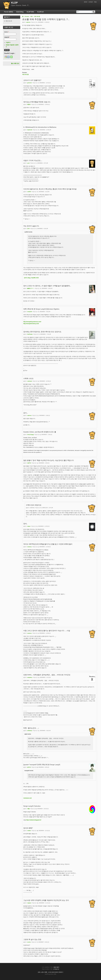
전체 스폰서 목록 (42, 972)
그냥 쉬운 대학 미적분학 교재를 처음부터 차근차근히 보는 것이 (46, 900)
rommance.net (27, 798)
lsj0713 (29, 463)
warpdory (30, 677)
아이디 (6, 32)
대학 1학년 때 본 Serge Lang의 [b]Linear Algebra (41, 309)
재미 (32, 16)
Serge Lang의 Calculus (32, 806)
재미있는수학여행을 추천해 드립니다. (37, 102)
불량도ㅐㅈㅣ (31, 288)
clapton (29, 903)
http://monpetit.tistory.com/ (31, 324)
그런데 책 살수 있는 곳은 (32, 939)
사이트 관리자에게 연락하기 (56, 972)
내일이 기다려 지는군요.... (33, 160)
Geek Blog (20, 12)
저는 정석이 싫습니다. (31, 226)
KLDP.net (40, 12)
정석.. (25, 524)
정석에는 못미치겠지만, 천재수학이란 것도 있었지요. (42, 332)
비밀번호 (7, 37)
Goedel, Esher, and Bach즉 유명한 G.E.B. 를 (40, 432)
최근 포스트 (9, 21)
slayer (29, 526)
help (95, 2)
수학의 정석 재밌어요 (34, 505)
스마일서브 (56, 969)
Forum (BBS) (9, 12)
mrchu (29, 942)
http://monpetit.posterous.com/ (32, 322)
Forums (27, 16)
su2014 (29, 192)
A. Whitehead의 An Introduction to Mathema (40, 127)
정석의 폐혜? (28, 828)
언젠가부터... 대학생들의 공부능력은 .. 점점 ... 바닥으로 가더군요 (47, 675)
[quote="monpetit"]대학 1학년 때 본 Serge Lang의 (42, 765)
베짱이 (29, 104)
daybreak (30, 130)
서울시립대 (56, 967)
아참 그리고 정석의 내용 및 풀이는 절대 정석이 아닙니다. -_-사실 (47, 631)
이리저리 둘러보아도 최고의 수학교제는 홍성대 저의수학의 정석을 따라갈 (50, 189)
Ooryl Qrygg (30, 435)
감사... (26, 413)
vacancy (29, 547)
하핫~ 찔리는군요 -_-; (31, 728)
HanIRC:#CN (35, 278)
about (86, 2)
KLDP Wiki (30, 12)
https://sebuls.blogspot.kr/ (34, 820)
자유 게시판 (37, 16)
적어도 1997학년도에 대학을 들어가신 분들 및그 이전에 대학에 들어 (48, 544)
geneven (29, 83)
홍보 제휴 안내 (15, 63)
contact (91, 2)
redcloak (29, 381)
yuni (28, 163)
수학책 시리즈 (28, 379)
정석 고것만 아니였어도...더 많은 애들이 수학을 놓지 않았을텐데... (47, 286)
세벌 (28, 809)
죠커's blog (27, 278)
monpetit (30, 312)
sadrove (28, 22)
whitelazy (30, 731)
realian (29, 831)
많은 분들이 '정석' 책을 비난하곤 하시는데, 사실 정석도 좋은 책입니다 (49, 460)
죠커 (28, 229)
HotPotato (30, 334)
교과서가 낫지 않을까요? (32, 80)
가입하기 (8, 42)
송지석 (29, 767)
